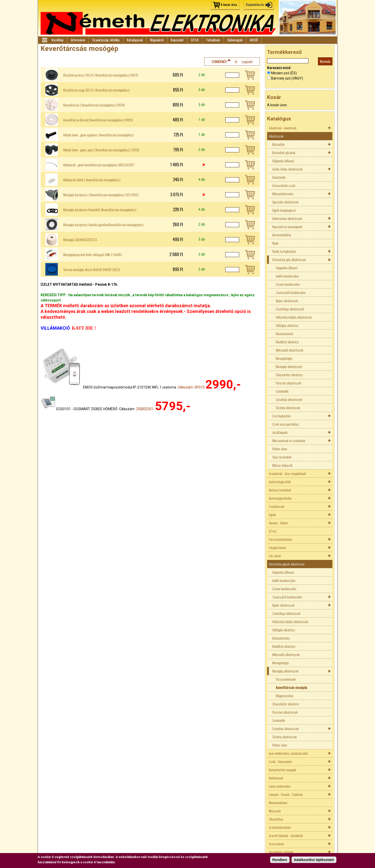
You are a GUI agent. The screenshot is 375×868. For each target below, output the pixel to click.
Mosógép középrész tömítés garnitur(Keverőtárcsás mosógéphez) (103, 225)
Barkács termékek (280, 490)
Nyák (275, 243)
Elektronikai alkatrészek (287, 218)
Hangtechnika (277, 547)
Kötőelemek (276, 778)
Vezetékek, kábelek (281, 852)
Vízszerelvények (286, 679)
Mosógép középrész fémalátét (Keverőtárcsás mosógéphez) (100, 210)
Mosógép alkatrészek (289, 366)
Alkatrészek (276, 136)
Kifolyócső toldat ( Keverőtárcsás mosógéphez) (92, 180)
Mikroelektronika (283, 194)
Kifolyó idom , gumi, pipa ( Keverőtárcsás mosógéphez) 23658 (101, 150)
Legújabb (247, 61)
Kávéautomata (285, 334)
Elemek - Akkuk (278, 523)
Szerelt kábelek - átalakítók (286, 835)
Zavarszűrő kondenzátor (291, 292)
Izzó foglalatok (281, 416)
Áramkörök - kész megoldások (287, 473)
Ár (236, 61)
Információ (78, 40)
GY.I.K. (195, 40)
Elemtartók (279, 177)
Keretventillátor (282, 235)
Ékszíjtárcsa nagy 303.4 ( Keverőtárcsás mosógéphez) (97, 90)
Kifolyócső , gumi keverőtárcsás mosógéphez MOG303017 (99, 165)
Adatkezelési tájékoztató (314, 860)
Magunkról (157, 40)
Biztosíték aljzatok (284, 152)
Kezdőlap (58, 40)
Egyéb (272, 515)
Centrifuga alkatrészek (290, 309)
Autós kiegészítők (280, 482)
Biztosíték (278, 144)
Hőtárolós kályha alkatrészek (294, 317)
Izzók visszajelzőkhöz (286, 424)
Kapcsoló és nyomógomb (287, 227)
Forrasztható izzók (284, 185)
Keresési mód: (279, 68)
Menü (44, 40)
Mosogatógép (284, 358)
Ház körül (275, 556)
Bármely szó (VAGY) (287, 78)
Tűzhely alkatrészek (288, 408)
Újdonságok (235, 40)
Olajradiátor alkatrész (289, 375)
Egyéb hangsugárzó (284, 210)
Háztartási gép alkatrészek (289, 259)
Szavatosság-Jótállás (106, 40)
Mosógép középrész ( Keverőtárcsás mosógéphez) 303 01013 (101, 195)
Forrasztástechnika (281, 539)
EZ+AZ (273, 531)
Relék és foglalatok (284, 251)
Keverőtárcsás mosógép (292, 687)
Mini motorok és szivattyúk (289, 440)
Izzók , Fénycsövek (280, 761)
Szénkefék (282, 391)
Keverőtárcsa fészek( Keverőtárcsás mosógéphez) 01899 (98, 120)
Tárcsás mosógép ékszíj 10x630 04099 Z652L (92, 270)
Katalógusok (135, 40)
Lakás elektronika (280, 786)
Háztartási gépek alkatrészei (287, 564)
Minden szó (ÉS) (284, 73)
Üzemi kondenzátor (288, 284)
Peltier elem (280, 449)
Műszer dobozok (282, 465)
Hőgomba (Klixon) (283, 161)
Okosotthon (276, 819)
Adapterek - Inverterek (283, 128)
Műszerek (275, 811)
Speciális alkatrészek (285, 202)
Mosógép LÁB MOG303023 (80, 240)
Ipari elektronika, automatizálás (288, 753)
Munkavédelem (278, 803)
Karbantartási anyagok (283, 770)
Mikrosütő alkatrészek (290, 350)
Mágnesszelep (285, 696)
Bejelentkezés (255, 4)
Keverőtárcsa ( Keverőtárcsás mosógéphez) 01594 (94, 105)
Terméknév (219, 61)
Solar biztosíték (282, 457)
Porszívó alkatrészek (289, 383)
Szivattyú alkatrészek (289, 399)
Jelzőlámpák (280, 432)
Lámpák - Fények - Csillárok (286, 794)
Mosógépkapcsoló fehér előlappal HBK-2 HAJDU (93, 255)
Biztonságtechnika (280, 498)
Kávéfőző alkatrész (287, 342)
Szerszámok (276, 844)
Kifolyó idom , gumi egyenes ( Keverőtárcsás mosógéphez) (99, 135)
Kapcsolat (177, 40)
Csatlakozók (277, 506)
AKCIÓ (254, 40)
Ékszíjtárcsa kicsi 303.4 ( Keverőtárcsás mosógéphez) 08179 (101, 75)
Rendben (280, 860)
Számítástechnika (280, 827)
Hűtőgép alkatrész (287, 325)
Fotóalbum (213, 40)
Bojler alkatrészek (287, 301)
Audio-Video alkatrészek (287, 169)
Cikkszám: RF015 (191, 387)
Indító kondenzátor (287, 276)
